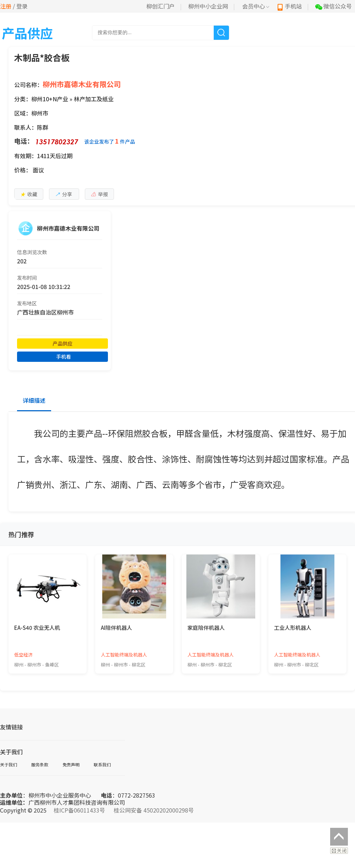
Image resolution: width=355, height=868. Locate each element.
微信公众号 (334, 6)
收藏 (29, 194)
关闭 (339, 851)
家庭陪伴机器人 (206, 628)
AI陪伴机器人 (116, 628)
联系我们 (102, 764)
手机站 (289, 6)
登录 (22, 6)
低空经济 (23, 655)
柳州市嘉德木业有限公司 (82, 84)
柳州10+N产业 (50, 99)
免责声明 (71, 764)
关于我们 (9, 764)
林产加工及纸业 (94, 99)
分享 (64, 194)
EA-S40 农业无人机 (37, 628)
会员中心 (256, 6)
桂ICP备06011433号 (79, 810)
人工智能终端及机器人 (124, 655)
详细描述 (34, 400)
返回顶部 (339, 837)
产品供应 (62, 343)
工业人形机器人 (293, 628)
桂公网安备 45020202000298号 (154, 810)
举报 (99, 194)
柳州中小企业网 (208, 6)
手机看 (64, 357)
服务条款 (40, 764)
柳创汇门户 (160, 6)
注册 (6, 6)
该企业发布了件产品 (110, 141)
